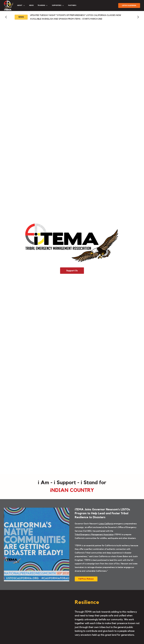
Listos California (106, 524)
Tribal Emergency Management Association (94, 535)
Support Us (72, 271)
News (31, 5)
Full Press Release (86, 579)
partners (72, 5)
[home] (9, 6)
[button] (21, 6)
